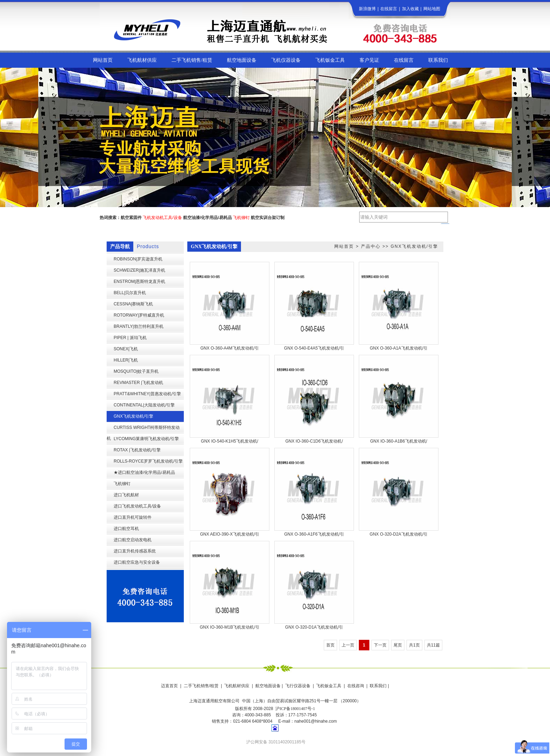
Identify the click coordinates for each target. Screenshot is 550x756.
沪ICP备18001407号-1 (295, 709)
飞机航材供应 (237, 686)
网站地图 (432, 9)
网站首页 (344, 246)
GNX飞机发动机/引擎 (414, 246)
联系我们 (378, 686)
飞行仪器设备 (298, 686)
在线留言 (389, 9)
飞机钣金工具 (329, 686)
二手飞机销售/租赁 (201, 686)
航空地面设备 (268, 686)
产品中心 (371, 246)
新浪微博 (367, 9)
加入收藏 (410, 9)
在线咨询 (356, 686)
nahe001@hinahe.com (316, 721)
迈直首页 (169, 686)
